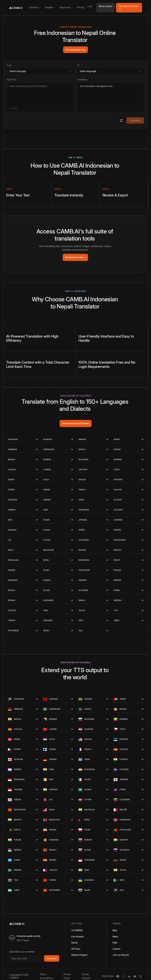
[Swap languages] (121, 121)
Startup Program (79, 955)
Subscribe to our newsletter (22, 952)
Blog (115, 930)
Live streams (77, 937)
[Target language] (111, 71)
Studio (74, 943)
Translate (135, 120)
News (115, 937)
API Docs (76, 949)
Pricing (81, 7)
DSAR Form (108, 976)
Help (115, 943)
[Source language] (40, 71)
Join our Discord (121, 955)
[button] (35, 8)
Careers (116, 949)
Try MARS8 (77, 930)
